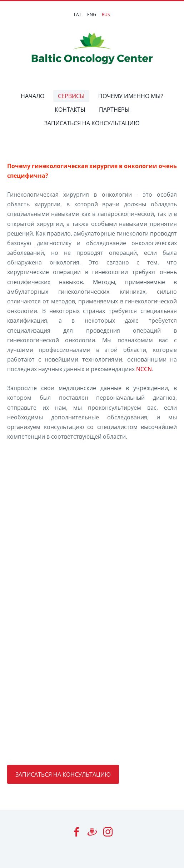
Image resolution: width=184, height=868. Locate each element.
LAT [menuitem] (78, 14)
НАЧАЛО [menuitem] (33, 96)
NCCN (144, 369)
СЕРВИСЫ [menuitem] (71, 96)
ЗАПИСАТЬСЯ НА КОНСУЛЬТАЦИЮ (63, 774)
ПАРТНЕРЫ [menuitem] (114, 110)
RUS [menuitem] (106, 14)
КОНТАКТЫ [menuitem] (70, 110)
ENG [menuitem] (92, 14)
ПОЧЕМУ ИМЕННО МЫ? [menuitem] (131, 96)
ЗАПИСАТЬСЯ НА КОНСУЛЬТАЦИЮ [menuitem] (92, 123)
